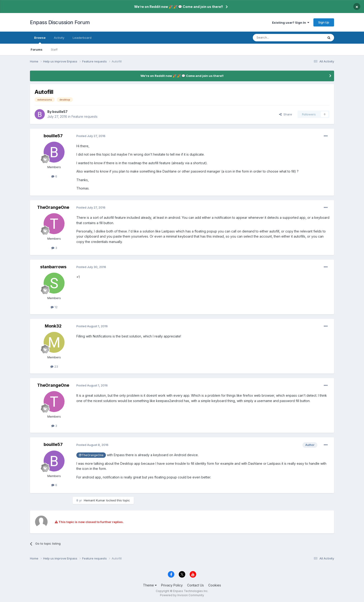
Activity (59, 38)
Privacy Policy (172, 585)
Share (286, 114)
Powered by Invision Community (182, 595)
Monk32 (53, 326)
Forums (37, 49)
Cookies (215, 585)
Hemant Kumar (94, 500)
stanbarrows (53, 267)
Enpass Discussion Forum (60, 22)
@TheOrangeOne (91, 455)
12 (54, 307)
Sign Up (324, 22)
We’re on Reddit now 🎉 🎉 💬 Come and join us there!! (179, 7)
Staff (54, 49)
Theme (150, 585)
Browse (40, 40)
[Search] (276, 38)
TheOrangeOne (53, 207)
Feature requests (84, 116)
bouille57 (60, 112)
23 (54, 366)
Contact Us (195, 585)
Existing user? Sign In (291, 23)
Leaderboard (82, 38)
